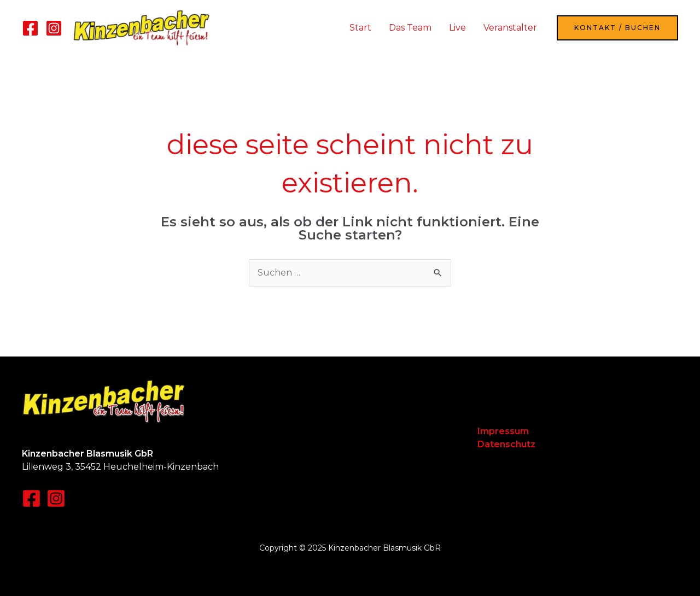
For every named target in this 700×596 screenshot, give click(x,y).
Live (457, 28)
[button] (617, 28)
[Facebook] (30, 28)
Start (360, 28)
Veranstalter (510, 28)
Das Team (410, 28)
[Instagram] (54, 28)
